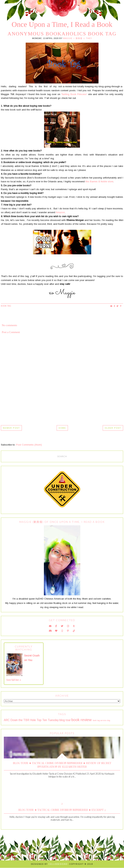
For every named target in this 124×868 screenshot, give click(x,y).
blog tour (65, 720)
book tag (6, 306)
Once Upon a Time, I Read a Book (62, 24)
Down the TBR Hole (23, 720)
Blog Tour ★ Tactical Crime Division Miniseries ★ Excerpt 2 (62, 810)
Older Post (113, 428)
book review (81, 720)
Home (62, 428)
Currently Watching (24, 648)
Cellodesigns (58, 864)
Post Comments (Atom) (29, 445)
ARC (7, 720)
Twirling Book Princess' (74, 94)
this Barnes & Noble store (99, 181)
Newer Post (11, 428)
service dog (105, 720)
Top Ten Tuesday (48, 720)
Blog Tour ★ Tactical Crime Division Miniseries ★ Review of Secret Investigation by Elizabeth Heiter (62, 765)
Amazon (60, 212)
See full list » (14, 680)
